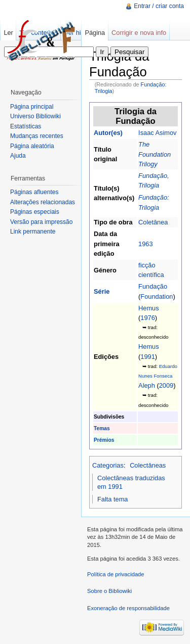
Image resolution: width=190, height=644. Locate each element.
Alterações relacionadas (43, 202)
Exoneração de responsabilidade (128, 608)
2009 (166, 385)
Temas (102, 428)
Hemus (149, 308)
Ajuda (18, 156)
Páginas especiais (35, 212)
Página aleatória (32, 146)
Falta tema (112, 499)
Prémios (104, 440)
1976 (147, 318)
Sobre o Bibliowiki (109, 591)
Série (102, 291)
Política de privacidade (116, 574)
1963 (145, 244)
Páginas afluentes (34, 192)
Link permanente (33, 232)
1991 (147, 357)
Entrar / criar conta (159, 6)
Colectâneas (148, 465)
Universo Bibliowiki (35, 116)
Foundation (157, 296)
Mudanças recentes (37, 136)
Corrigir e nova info (139, 33)
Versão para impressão (41, 222)
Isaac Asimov (157, 133)
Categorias (108, 465)
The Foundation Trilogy (155, 154)
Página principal (32, 107)
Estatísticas (26, 126)
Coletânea (153, 222)
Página (95, 33)
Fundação (153, 286)
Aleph (147, 385)
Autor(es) (108, 133)
